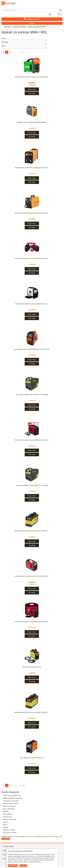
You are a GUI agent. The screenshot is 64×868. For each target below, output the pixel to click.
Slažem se (23, 866)
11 (20, 52)
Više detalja (32, 93)
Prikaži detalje (13, 866)
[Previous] (3, 52)
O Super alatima (8, 846)
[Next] (24, 52)
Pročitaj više (6, 839)
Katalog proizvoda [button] (32, 19)
